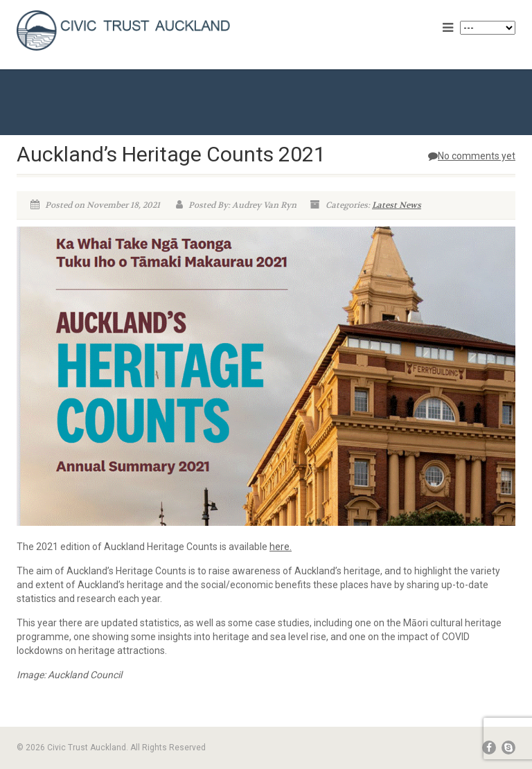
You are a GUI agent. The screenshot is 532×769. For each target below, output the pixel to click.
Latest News (397, 205)
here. (281, 547)
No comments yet (472, 156)
